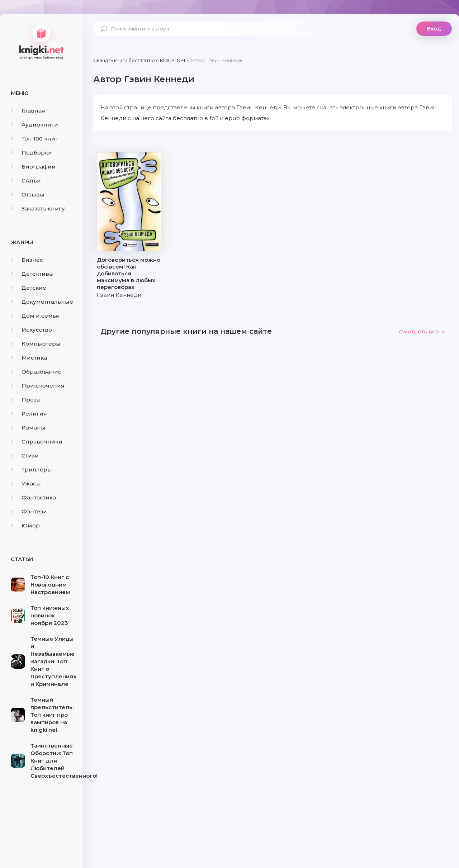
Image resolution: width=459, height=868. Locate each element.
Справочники (37, 442)
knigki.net (41, 41)
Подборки (31, 153)
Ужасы (26, 483)
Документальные (42, 302)
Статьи (26, 181)
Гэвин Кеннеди (119, 295)
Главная (28, 111)
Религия (29, 414)
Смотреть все (422, 331)
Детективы (32, 274)
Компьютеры (36, 344)
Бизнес (27, 260)
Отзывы (28, 195)
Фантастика (33, 497)
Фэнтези (29, 511)
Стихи (25, 456)
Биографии (33, 167)
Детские (29, 288)
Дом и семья (35, 316)
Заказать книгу (38, 208)
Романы (28, 428)
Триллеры (31, 469)
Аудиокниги (34, 125)
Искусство (31, 330)
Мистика (29, 358)
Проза (25, 400)
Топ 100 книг (34, 139)
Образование (36, 372)
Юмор (25, 525)
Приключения (38, 386)
